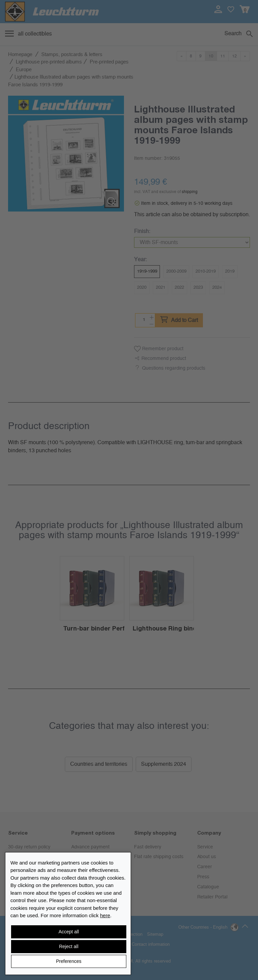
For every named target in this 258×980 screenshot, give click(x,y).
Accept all (69, 932)
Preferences (69, 961)
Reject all (69, 946)
